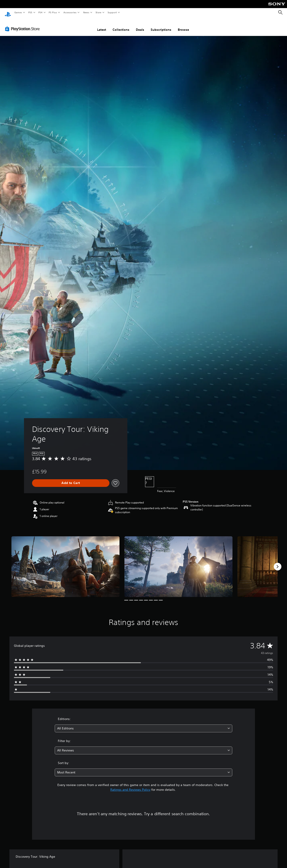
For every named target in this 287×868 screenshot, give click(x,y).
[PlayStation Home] (8, 13)
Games (18, 12)
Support (112, 12)
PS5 (30, 12)
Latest (102, 25)
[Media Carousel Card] (65, 562)
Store (98, 12)
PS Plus (53, 12)
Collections (121, 25)
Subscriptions (161, 25)
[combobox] (144, 724)
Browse (183, 25)
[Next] (278, 562)
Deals (140, 25)
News (86, 12)
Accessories (70, 12)
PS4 (40, 12)
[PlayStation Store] (23, 24)
